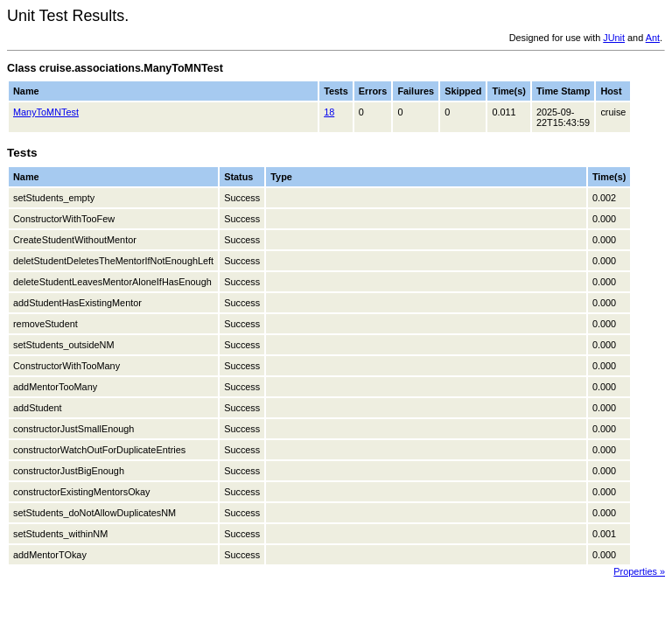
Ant (653, 38)
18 (329, 112)
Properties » (639, 571)
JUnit (614, 38)
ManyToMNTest (46, 112)
